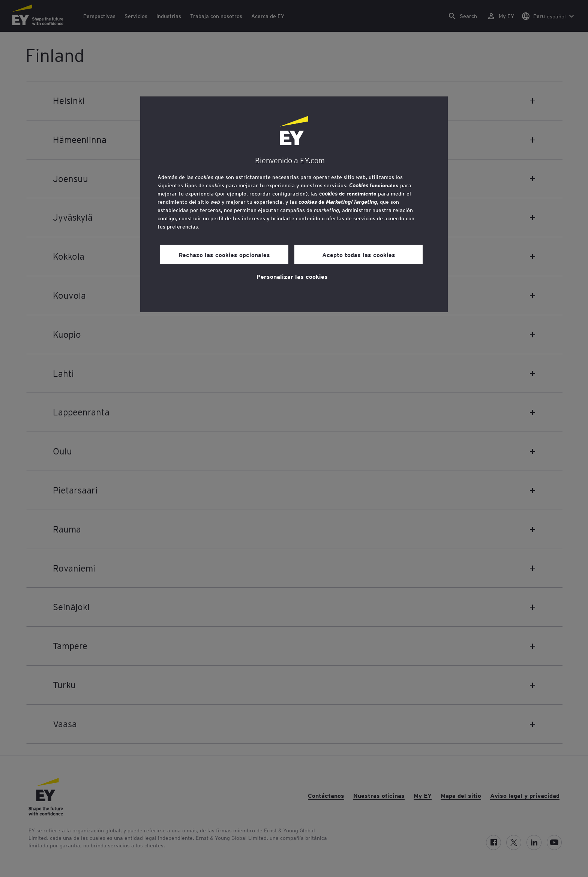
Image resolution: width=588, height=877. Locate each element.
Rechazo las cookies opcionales (224, 254)
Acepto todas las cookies (359, 254)
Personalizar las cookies (292, 276)
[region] (294, 204)
